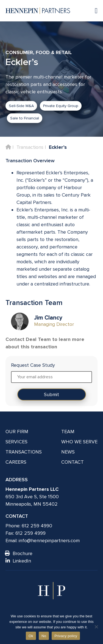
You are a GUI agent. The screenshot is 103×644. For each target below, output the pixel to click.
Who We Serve (79, 442)
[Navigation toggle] (93, 11)
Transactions (30, 147)
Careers (16, 462)
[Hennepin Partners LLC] (38, 11)
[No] (96, 627)
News (68, 452)
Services (16, 442)
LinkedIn (18, 561)
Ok (31, 636)
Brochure (19, 553)
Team (68, 432)
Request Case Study (33, 365)
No (44, 636)
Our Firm (17, 432)
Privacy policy (66, 636)
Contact (73, 462)
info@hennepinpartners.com (49, 541)
